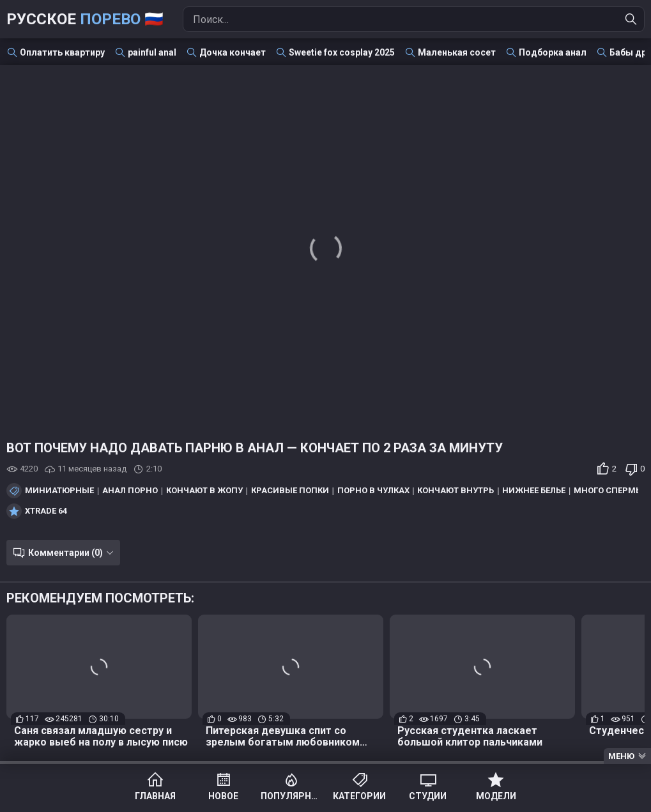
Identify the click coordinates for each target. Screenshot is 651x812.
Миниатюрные (59, 491)
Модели (496, 796)
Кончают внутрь (456, 491)
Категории (359, 796)
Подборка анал (553, 52)
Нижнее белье (534, 491)
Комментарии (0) (65, 553)
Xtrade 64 (46, 511)
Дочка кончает (233, 52)
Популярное (292, 796)
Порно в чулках (373, 491)
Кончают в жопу (204, 491)
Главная (155, 796)
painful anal (152, 52)
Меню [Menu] (621, 756)
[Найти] (631, 19)
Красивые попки (290, 491)
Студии (428, 796)
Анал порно (130, 491)
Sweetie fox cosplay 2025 (342, 52)
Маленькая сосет (457, 52)
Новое (223, 796)
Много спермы (609, 491)
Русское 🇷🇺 (85, 19)
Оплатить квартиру (62, 52)
